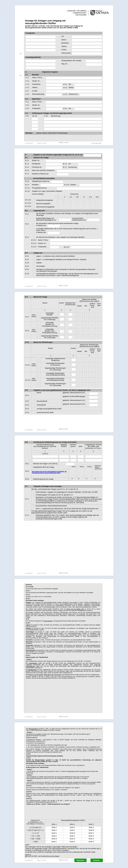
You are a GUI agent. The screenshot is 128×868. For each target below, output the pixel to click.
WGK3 (89, 467)
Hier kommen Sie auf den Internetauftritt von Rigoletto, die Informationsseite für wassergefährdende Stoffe (49, 472)
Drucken (97, 860)
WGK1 (74, 467)
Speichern (80, 860)
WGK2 (82, 467)
